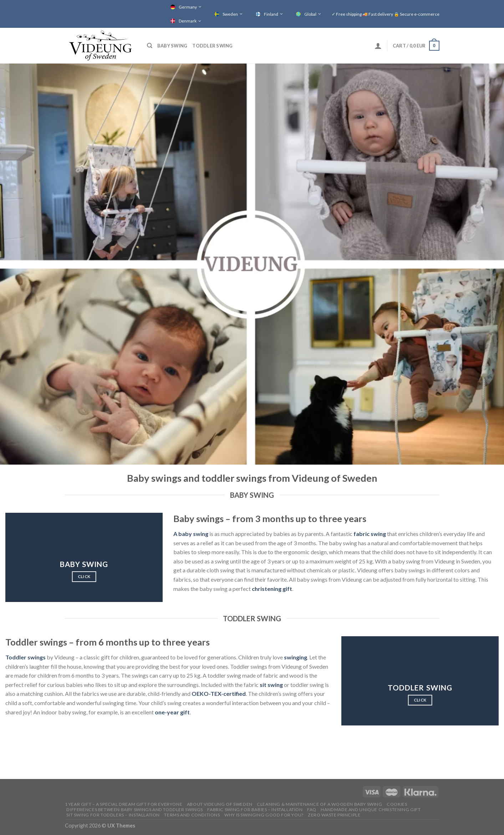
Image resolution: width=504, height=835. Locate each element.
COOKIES (397, 804)
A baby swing (191, 534)
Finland (271, 14)
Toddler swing (212, 46)
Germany (188, 7)
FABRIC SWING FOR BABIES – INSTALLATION (255, 809)
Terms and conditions (192, 815)
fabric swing (370, 534)
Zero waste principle (334, 815)
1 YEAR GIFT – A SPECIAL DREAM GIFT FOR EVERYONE (124, 804)
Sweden (230, 14)
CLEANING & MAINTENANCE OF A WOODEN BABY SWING (320, 804)
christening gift (272, 589)
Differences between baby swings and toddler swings (135, 809)
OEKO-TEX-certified (219, 694)
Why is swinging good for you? (264, 815)
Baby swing (172, 46)
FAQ (312, 809)
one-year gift (172, 712)
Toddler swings (26, 657)
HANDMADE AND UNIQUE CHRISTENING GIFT (371, 809)
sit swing (271, 685)
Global (310, 14)
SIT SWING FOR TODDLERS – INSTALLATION (113, 815)
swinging (296, 657)
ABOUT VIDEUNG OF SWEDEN (220, 804)
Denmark (188, 21)
